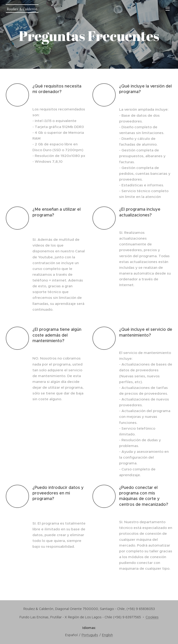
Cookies (152, 617)
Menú (168, 9)
